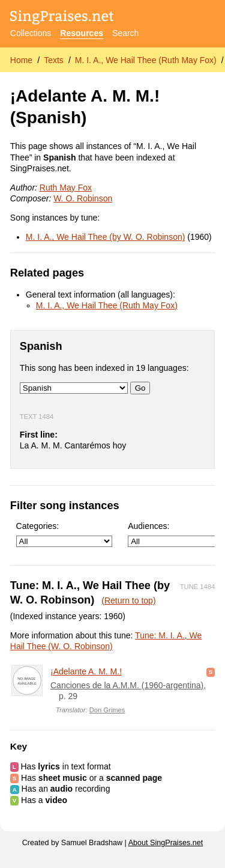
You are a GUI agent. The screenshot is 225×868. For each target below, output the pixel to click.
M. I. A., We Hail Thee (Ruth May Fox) (146, 60)
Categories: (64, 534)
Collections (31, 33)
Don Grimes (107, 710)
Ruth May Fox (66, 188)
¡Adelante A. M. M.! (86, 671)
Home (21, 60)
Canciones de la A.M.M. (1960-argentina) (127, 685)
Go (140, 388)
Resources (82, 33)
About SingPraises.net (166, 843)
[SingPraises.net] (62, 18)
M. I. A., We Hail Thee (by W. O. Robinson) (106, 237)
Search (125, 33)
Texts (54, 60)
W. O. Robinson (83, 198)
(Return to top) (128, 601)
